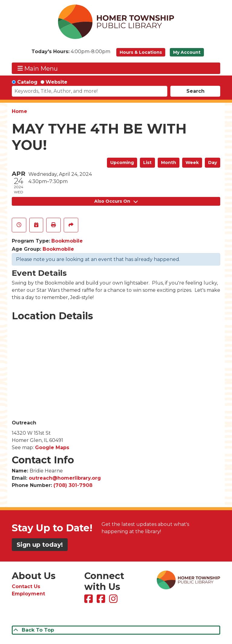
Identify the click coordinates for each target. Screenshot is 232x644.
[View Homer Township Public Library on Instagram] (114, 601)
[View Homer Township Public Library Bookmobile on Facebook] (102, 601)
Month (169, 163)
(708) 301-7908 (73, 485)
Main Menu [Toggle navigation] (38, 68)
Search (195, 91)
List (147, 163)
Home (19, 111)
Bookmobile (67, 241)
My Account (187, 52)
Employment (28, 594)
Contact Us (26, 586)
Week (192, 163)
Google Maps (52, 448)
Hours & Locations (141, 52)
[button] (71, 54)
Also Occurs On (116, 201)
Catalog (27, 82)
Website (56, 82)
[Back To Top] (116, 630)
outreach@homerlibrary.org (65, 478)
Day (213, 163)
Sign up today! (40, 545)
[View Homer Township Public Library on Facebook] (89, 601)
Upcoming (122, 163)
